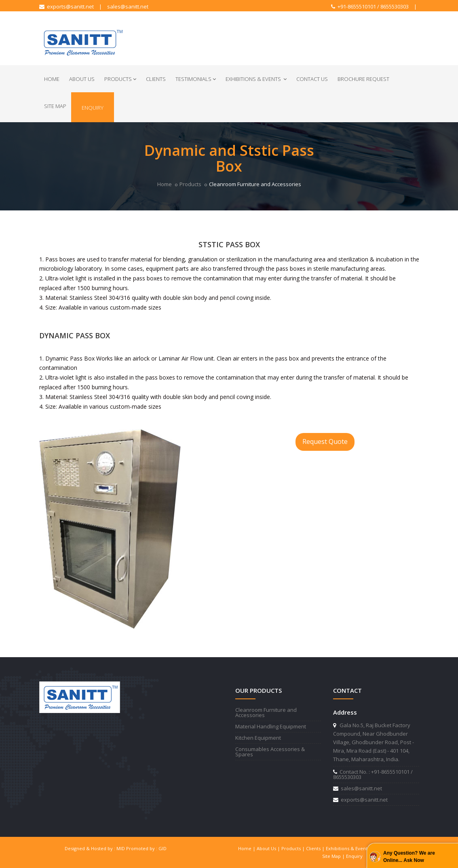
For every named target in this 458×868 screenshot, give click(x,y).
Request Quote (325, 441)
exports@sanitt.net (66, 6)
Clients (156, 79)
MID (121, 848)
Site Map (55, 106)
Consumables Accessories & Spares (270, 752)
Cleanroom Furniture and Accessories (266, 712)
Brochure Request (363, 79)
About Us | (269, 848)
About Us (82, 79)
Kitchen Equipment (258, 738)
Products (120, 79)
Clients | (316, 848)
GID (163, 848)
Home (52, 79)
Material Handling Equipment (271, 726)
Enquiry (93, 108)
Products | (294, 848)
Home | (247, 848)
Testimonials (196, 79)
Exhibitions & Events (256, 79)
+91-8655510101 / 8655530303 (370, 6)
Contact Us (312, 79)
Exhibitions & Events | (350, 848)
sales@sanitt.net (128, 6)
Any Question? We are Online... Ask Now (409, 857)
